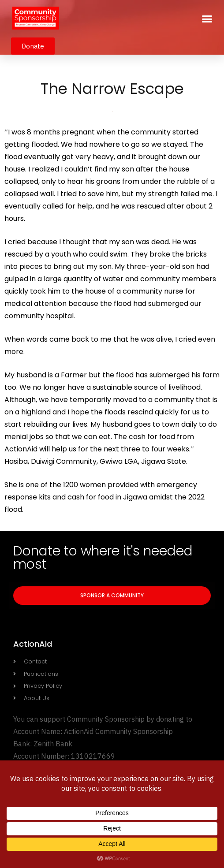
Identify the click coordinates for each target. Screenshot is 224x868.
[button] (207, 19)
